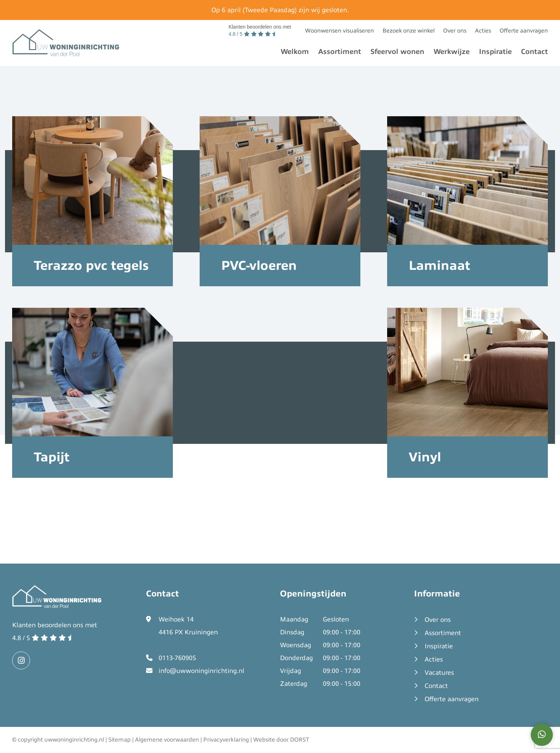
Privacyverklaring (226, 740)
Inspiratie (495, 52)
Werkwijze (452, 52)
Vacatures (439, 673)
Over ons (455, 31)
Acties (483, 31)
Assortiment (340, 52)
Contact (534, 52)
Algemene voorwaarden (167, 740)
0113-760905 (177, 658)
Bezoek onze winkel (409, 31)
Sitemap (119, 740)
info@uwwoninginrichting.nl (201, 671)
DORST (300, 740)
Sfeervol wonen (397, 52)
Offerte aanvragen (524, 31)
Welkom (295, 52)
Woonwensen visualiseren (339, 31)
